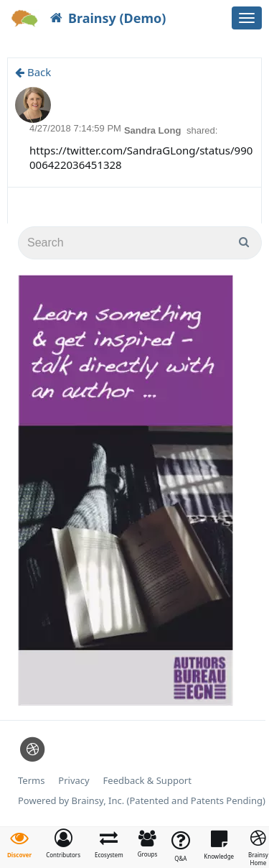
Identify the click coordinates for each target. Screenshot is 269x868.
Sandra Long (154, 130)
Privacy (74, 781)
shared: (202, 130)
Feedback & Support (147, 781)
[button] (63, 844)
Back (33, 72)
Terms (31, 781)
